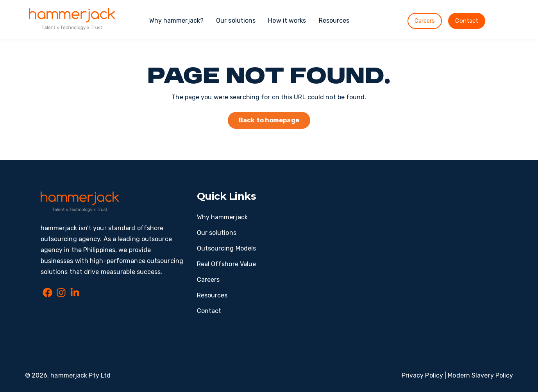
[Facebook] (47, 294)
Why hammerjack (222, 217)
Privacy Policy (422, 375)
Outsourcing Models (227, 248)
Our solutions (236, 21)
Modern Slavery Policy (480, 375)
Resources (334, 21)
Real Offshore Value (227, 264)
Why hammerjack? (177, 21)
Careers (425, 21)
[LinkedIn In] (75, 294)
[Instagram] (61, 294)
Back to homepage (269, 120)
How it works (287, 21)
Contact (467, 21)
